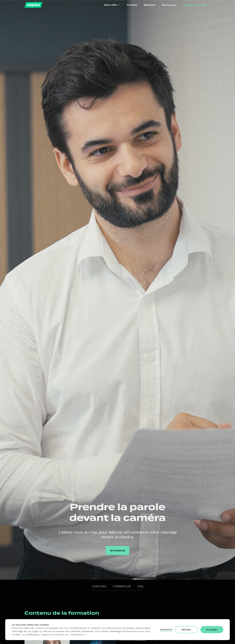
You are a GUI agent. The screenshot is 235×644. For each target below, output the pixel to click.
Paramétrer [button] (166, 629)
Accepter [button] (212, 630)
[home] (33, 5)
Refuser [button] (186, 630)
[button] (112, 5)
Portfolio (132, 5)
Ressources (169, 5)
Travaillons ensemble (195, 5)
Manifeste (150, 5)
